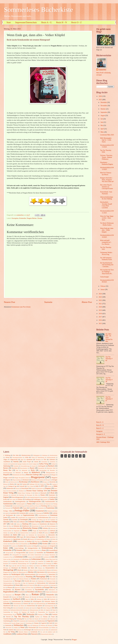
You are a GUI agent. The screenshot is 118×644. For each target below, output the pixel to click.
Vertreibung (29, 623)
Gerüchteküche (31, 517)
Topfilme (37, 617)
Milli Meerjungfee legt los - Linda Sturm (106, 140)
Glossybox (7, 522)
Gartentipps (31, 513)
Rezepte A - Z (101, 434)
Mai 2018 (17, 566)
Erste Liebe (12, 499)
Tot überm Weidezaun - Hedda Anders (107, 224)
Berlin (33, 470)
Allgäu (5, 460)
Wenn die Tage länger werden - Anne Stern (107, 218)
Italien (15, 535)
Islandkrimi (6, 535)
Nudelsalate (41, 581)
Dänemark (43, 493)
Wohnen (53, 628)
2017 (100, 317)
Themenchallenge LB (9, 614)
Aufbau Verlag (44, 464)
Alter (45, 460)
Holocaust (53, 528)
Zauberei (11, 630)
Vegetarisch (51, 621)
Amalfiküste (7, 462)
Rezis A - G (46, 22)
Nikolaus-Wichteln (24, 579)
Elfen (36, 495)
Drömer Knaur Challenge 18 (25, 493)
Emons (43, 495)
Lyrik (33, 564)
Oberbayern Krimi (51, 581)
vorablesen (7, 634)
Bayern (32, 468)
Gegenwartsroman (28, 515)
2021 (100, 304)
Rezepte (18, 595)
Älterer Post (87, 302)
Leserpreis (30, 557)
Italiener (23, 535)
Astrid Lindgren (33, 464)
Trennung (19, 619)
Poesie (24, 587)
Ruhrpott (27, 597)
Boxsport (48, 480)
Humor (25, 530)
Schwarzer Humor (50, 601)
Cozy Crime (30, 486)
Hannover (52, 524)
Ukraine (40, 218)
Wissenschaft (32, 628)
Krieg (35, 546)
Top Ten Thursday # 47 (109, 399)
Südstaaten (25, 610)
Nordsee (34, 579)
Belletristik (24, 470)
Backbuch (51, 466)
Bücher (12, 484)
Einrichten (22, 495)
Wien (56, 625)
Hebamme (16, 526)
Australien (16, 466)
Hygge (34, 531)
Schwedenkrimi (17, 604)
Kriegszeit (52, 546)
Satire (45, 599)
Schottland (27, 601)
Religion (48, 592)
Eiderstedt (6, 495)
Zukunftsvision (37, 630)
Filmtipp (55, 504)
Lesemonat (19, 557)
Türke (31, 619)
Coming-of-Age (12, 486)
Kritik (27, 550)
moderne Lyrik (51, 632)
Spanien (40, 606)
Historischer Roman (30, 528)
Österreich (34, 634)
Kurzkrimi (31, 553)
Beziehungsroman (8, 473)
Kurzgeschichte (9, 553)
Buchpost (45, 482)
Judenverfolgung (31, 537)
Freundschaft (40, 511)
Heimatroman (35, 526)
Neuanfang (29, 577)
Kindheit (29, 541)
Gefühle (18, 515)
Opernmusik (31, 583)
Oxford (31, 585)
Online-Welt (17, 583)
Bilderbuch (36, 472)
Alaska (33, 457)
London (48, 561)
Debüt (55, 486)
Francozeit (8, 508)
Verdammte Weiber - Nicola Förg (106, 253)
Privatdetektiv (7, 590)
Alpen (22, 460)
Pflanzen (10, 587)
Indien (12, 533)
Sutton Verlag (46, 608)
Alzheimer (52, 460)
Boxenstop (41, 480)
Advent (7, 457)
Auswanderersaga (25, 466)
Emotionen (52, 495)
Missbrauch (15, 568)
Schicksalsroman (16, 601)
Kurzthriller (40, 553)
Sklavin (23, 606)
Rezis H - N (61, 22)
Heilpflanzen (25, 526)
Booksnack (26, 480)
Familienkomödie (50, 502)
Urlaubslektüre (31, 621)
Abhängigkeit (36, 455)
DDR (37, 486)
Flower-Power (35, 506)
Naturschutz (52, 574)
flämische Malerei (23, 632)
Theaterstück (52, 612)
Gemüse (13, 517)
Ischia (46, 533)
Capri (18, 484)
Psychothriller (40, 590)
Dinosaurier (40, 488)
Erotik (5, 499)
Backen (6, 468)
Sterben (28, 608)
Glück (15, 522)
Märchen (31, 572)
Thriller (19, 614)
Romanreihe (50, 595)
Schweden (6, 603)
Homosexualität (7, 531)
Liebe (53, 557)
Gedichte (46, 513)
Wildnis (16, 628)
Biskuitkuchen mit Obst (18, 475)
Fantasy (29, 504)
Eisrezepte (30, 495)
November (104, 106)
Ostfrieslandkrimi (8, 585)
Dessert (17, 488)
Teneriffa (32, 612)
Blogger (54, 475)
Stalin (14, 608)
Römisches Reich (51, 597)
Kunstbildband (53, 550)
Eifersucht (14, 495)
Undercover (53, 619)
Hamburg (25, 524)
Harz (10, 526)
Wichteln (50, 625)
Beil (17, 470)
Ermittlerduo (44, 497)
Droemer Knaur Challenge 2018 (37, 491)
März (102, 132)
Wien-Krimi (8, 628)
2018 (100, 314)
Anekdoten (52, 462)
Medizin (53, 566)
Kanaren (32, 539)
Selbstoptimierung (41, 604)
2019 (100, 310)
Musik (19, 570)
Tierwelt (8, 617)
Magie (10, 566)
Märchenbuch (41, 572)
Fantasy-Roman (39, 504)
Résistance (41, 597)
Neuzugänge (41, 577)
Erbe (26, 497)
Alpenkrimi (29, 460)
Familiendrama (7, 502)
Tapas (54, 610)
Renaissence (9, 595)
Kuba (32, 550)
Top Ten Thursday (22, 617)
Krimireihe (23, 218)
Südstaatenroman (34, 610)
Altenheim (38, 460)
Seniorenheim (51, 604)
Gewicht (53, 517)
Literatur (33, 561)
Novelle (27, 581)
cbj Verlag (11, 632)
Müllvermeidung (51, 572)
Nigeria (15, 579)
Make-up (24, 566)
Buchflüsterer (35, 482)
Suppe (39, 608)
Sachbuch (16, 599)
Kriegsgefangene (43, 546)
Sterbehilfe (21, 608)
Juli (102, 119)
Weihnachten (19, 625)
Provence (18, 590)
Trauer (53, 617)
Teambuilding (7, 612)
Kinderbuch (8, 541)
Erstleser (20, 499)
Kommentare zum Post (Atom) (21, 307)
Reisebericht (21, 592)
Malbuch (31, 566)
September (104, 112)
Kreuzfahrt (29, 546)
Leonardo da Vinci (8, 557)
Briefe (7, 482)
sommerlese (102, 70)
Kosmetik (6, 546)
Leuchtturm (46, 557)
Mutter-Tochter (33, 570)
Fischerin (15, 506)
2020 (100, 307)
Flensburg (22, 506)
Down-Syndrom (12, 491)
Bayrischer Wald (51, 468)
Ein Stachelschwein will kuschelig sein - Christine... (107, 265)
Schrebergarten (37, 601)
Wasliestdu (8, 625)
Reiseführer (31, 592)
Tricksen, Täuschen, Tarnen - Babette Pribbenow (106, 157)
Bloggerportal (38, 477)
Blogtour (8, 480)
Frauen (25, 508)
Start (9, 22)
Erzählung (28, 499)
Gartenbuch (13, 513)
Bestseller (52, 470)
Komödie (53, 544)
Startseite (48, 302)
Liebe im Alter (7, 559)
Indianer (5, 533)
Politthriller (39, 587)
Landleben (6, 555)
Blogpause (54, 478)
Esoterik (45, 499)
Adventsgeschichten (17, 457)
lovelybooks (34, 632)
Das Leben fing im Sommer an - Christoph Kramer (106, 187)
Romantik (6, 597)
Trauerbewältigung (9, 619)
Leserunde (38, 557)
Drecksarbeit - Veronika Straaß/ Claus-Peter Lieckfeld (106, 205)
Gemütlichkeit (22, 517)
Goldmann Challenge (34, 522)
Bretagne (55, 480)
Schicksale (6, 601)
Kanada (25, 539)
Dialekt (33, 488)
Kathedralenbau (40, 539)
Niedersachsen (7, 579)
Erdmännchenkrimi (34, 497)
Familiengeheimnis (20, 502)
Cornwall (22, 486)
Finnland (8, 506)
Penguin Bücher (32, 218)
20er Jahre (16, 455)
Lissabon (13, 561)
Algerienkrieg (41, 457)
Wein (29, 625)
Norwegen (18, 581)
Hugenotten (17, 531)
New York (52, 577)
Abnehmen (45, 455)
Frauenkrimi (41, 508)
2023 (100, 297)
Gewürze (34, 520)
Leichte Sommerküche (36, 555)
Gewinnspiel (24, 520)
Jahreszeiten (51, 535)
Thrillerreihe (30, 614)
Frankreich (16, 508)
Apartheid (13, 464)
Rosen (20, 597)
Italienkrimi (31, 535)
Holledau (45, 528)
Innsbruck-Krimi (24, 533)
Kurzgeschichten (21, 553)
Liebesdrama (25, 559)
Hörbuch (53, 531)
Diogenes (48, 488)
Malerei (38, 566)
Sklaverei (16, 606)
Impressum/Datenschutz (26, 22)
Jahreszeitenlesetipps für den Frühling (107, 198)
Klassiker (45, 541)
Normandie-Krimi (8, 581)
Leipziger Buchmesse (50, 555)
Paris (36, 585)
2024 (100, 294)
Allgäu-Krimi (14, 460)
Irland (40, 533)
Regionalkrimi (9, 592)
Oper (24, 583)
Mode (32, 568)
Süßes (42, 610)
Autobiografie (42, 466)
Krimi (6, 548)
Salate (32, 599)
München (6, 574)
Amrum (36, 462)
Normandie (53, 579)
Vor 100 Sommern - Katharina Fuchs (106, 259)
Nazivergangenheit (8, 577)
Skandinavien (7, 606)
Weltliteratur (35, 625)
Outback (25, 585)
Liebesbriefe (16, 559)
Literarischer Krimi (23, 561)
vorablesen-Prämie (22, 634)
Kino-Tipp (37, 541)
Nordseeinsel (43, 579)
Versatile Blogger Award (17, 623)
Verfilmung (6, 623)
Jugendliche (52, 537)
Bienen (26, 473)
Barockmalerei (24, 468)
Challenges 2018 (33, 484)
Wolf (5, 630)
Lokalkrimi (41, 561)
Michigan (6, 568)
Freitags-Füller (22, 511)
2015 (100, 324)
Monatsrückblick (50, 568)
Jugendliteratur (7, 539)
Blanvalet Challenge (32, 475)
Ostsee (17, 585)
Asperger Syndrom (22, 464)
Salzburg (39, 599)
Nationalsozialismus (30, 574)
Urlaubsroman (41, 621)
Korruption (15, 218)
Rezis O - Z (76, 22)
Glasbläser (53, 520)
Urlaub (15, 621)
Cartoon (24, 484)
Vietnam (36, 623)
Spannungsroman (49, 606)
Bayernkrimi (41, 468)
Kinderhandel (21, 541)
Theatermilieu (42, 612)
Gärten (18, 524)
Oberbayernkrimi (8, 583)
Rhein (27, 595)
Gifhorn (41, 520)
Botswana (34, 480)
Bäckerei (5, 484)
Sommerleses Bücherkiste (38, 10)
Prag (54, 587)
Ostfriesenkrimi (41, 583)
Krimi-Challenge (19, 548)
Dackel (49, 486)
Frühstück (50, 511)
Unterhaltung (7, 621)
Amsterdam (44, 462)
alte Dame (46, 630)
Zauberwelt (19, 630)
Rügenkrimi (7, 599)
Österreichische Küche (46, 634)
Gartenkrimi (22, 513)
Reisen (40, 592)
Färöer (56, 511)
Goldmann (22, 522)
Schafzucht (53, 599)
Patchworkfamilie (44, 585)
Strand (33, 608)
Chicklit (42, 484)
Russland (34, 597)
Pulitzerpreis (52, 590)
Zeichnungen (27, 630)
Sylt (53, 608)
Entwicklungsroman (17, 497)
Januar (103, 290)
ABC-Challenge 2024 (103, 442)
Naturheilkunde (42, 574)
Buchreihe (52, 482)
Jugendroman (17, 539)
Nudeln (34, 581)
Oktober (103, 109)
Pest (4, 587)
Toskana (45, 617)
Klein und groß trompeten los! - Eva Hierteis (106, 242)
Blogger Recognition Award (22, 478)
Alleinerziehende (51, 457)
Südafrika (6, 610)
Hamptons (34, 524)
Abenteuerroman (26, 455)
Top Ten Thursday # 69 (109, 359)
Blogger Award (8, 478)
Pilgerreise (17, 587)
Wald (51, 623)
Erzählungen (37, 499)
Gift (46, 520)
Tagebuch (48, 610)
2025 (100, 100)
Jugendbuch (42, 537)
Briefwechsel (14, 482)
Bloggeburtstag (46, 475)
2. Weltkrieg (7, 455)
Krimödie (19, 550)
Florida (28, 506)
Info (17, 533)
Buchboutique (23, 482)
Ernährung (52, 497)
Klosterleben (24, 544)
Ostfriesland (52, 583)
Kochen (45, 544)
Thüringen (40, 614)
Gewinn (6, 520)
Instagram (99, 431)
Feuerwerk (48, 504)
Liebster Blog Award (50, 559)
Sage (27, 599)
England (6, 497)
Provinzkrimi (29, 590)
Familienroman (8, 504)
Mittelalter (24, 568)
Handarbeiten (43, 524)
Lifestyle (5, 561)
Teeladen (16, 612)
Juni (102, 122)
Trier (26, 619)
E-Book (52, 493)
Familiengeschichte (35, 502)
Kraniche (13, 546)
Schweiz (26, 604)
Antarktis (6, 464)
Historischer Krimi (15, 528)
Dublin (36, 493)
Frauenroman (50, 508)
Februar (103, 286)
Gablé (7, 513)
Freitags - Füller (8, 511)
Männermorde (22, 572)
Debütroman (10, 488)
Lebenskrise (24, 555)
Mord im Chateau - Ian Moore (106, 174)
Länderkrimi (40, 564)
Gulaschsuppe (104, 277)
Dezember (104, 102)
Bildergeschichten (50, 473)
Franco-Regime (53, 506)
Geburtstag (39, 513)
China (48, 484)
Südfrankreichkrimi (15, 610)
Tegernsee (24, 612)
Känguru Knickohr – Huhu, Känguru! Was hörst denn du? (107, 180)
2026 (100, 96)
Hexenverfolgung (51, 526)
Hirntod (5, 528)
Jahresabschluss (41, 535)
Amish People (27, 462)
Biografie (6, 475)
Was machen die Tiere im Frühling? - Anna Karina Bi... (107, 272)
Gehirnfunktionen (43, 515)
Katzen (48, 539)
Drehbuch (21, 491)
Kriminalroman (47, 548)
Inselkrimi (34, 533)
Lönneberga (48, 564)
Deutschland (25, 488)
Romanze (14, 597)
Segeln (32, 604)
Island (52, 533)
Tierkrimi (55, 614)
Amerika (16, 462)
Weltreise (43, 625)
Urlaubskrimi (22, 621)
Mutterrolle (42, 570)
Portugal (47, 587)
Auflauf (54, 464)
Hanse (5, 526)
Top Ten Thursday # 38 (109, 380)
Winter (22, 627)
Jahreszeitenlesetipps (10, 537)
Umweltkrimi (44, 619)
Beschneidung (43, 470)
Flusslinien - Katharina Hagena (106, 163)
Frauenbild (32, 508)
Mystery (49, 570)
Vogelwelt (44, 623)
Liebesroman (36, 559)
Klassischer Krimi (14, 544)
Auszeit (34, 466)
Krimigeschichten (33, 548)
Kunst (44, 550)
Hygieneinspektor (43, 531)
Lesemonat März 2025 (107, 135)
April (102, 129)
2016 (100, 320)
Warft (56, 623)
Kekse (54, 539)
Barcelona (15, 468)
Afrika (27, 457)
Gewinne (15, 520)
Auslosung (7, 466)
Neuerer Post (9, 302)
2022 (100, 300)
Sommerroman (31, 606)
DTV (43, 486)
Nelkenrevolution (19, 577)
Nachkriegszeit (16, 574)
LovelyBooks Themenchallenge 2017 (20, 564)
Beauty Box (7, 470)
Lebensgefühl (15, 555)
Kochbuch (34, 544)
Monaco (40, 568)
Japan (22, 537)
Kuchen (38, 550)
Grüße (12, 524)
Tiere (47, 614)
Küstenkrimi (50, 553)
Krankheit (21, 546)
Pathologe (53, 585)
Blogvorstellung (17, 480)
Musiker (26, 570)
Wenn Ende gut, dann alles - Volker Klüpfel (107, 230)
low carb (43, 632)
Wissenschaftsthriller (44, 628)
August (103, 116)
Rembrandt (55, 592)
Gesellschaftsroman (43, 517)
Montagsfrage (8, 570)
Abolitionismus (54, 455)
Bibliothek (18, 473)
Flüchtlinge (44, 506)
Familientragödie (20, 504)
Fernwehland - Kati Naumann (106, 193)
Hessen (43, 526)
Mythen (14, 572)
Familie (52, 499)
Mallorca (45, 566)
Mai (102, 125)
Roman (35, 594)
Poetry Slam (30, 587)
